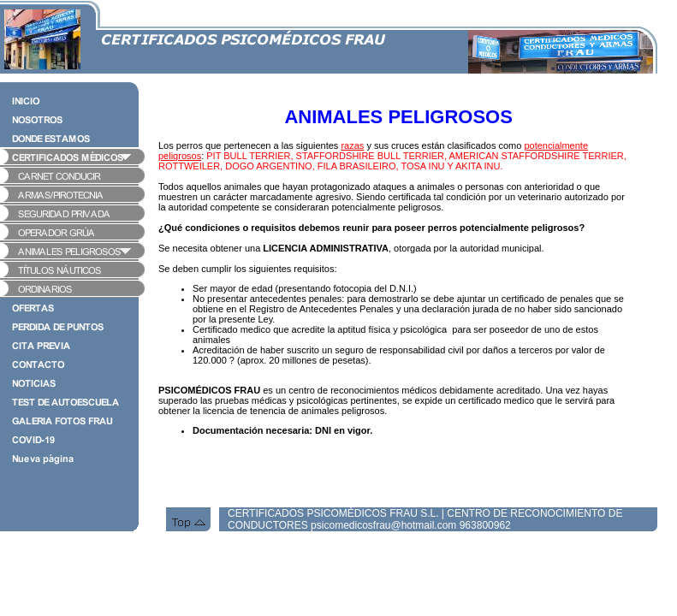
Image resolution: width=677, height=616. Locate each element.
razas (352, 145)
